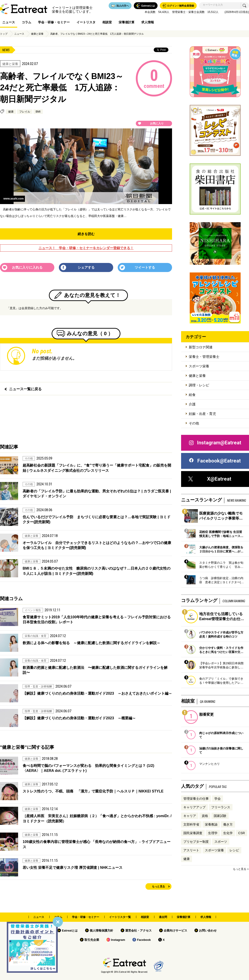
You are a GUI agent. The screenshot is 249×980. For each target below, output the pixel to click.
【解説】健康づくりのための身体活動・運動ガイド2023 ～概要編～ (79, 718)
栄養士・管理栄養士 (204, 357)
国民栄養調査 (193, 833)
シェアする (86, 267)
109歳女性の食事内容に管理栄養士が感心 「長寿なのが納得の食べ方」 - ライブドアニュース (97, 844)
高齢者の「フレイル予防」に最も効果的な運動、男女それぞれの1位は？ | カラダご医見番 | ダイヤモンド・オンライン (97, 494)
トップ (4, 34)
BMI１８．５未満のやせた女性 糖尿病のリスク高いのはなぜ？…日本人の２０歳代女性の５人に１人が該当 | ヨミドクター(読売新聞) (97, 571)
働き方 (228, 824)
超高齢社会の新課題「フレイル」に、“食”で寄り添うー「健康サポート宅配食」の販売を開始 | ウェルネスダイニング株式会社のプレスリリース (97, 468)
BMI (38, 112)
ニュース (9, 22)
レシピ (234, 850)
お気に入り (157, 123)
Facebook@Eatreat (215, 461)
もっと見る (158, 886)
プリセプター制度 (196, 842)
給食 (192, 395)
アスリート (191, 850)
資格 (205, 816)
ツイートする (145, 267)
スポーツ (221, 842)
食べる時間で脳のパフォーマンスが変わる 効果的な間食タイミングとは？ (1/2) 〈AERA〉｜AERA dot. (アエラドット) (88, 768)
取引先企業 (92, 940)
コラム (26, 22)
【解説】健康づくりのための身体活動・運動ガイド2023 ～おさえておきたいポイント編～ (97, 693)
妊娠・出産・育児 (202, 414)
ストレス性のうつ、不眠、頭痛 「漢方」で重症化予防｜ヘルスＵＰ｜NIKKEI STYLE (93, 791)
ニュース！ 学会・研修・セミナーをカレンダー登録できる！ (86, 248)
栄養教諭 (211, 824)
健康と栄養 (37, 34)
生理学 (213, 833)
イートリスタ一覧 (120, 917)
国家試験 (220, 816)
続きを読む (86, 234)
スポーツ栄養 (199, 366)
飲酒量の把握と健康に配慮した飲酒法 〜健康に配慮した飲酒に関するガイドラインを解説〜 (95, 670)
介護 (192, 404)
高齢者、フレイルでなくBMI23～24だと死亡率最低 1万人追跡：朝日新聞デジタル (97, 34)
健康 (11, 112)
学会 (218, 799)
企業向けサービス (175, 931)
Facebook (144, 940)
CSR (242, 833)
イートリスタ (86, 22)
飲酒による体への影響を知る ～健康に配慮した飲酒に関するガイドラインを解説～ (91, 643)
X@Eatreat (210, 479)
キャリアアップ (194, 807)
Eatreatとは (70, 931)
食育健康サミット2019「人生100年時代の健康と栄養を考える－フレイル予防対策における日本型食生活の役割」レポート (97, 620)
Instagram (118, 940)
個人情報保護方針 (101, 931)
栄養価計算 (127, 22)
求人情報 (148, 22)
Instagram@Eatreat (215, 443)
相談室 (107, 22)
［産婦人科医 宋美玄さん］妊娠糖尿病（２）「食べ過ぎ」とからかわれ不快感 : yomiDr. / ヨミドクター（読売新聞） (97, 818)
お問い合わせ (208, 931)
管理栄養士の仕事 (196, 799)
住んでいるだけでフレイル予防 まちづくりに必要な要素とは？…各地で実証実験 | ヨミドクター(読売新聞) (97, 519)
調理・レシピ (199, 385)
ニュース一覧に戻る (25, 389)
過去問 (163, 917)
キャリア (190, 816)
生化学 (228, 833)
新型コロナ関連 (201, 347)
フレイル (25, 112)
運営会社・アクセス (138, 931)
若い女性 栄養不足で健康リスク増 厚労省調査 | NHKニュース (73, 868)
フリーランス (221, 807)
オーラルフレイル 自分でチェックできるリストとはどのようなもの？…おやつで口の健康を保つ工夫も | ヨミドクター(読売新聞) (97, 545)
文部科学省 (191, 824)
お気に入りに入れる (27, 267)
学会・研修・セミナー (54, 22)
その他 (194, 423)
